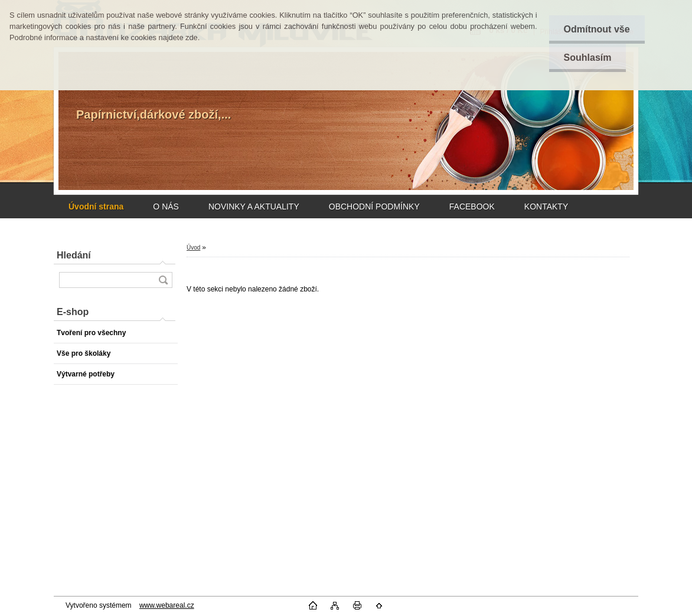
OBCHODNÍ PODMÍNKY (374, 207)
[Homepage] (96, 207)
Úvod (193, 248)
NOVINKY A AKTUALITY (254, 207)
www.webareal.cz (167, 605)
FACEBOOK (472, 207)
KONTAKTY (546, 207)
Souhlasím (588, 58)
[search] (163, 280)
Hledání (74, 255)
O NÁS (166, 207)
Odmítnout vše (597, 29)
